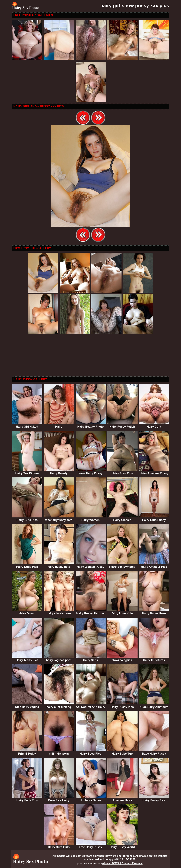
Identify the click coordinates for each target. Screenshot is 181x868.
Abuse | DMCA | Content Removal (122, 863)
